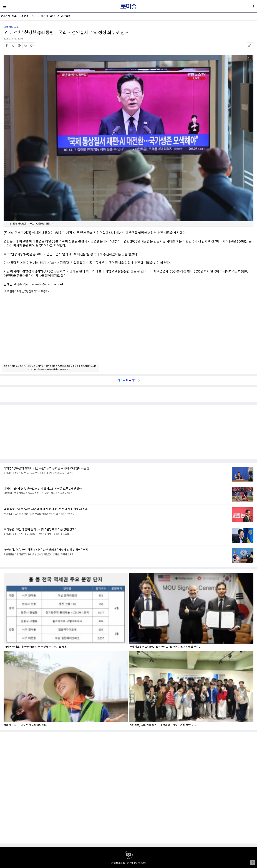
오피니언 (54, 16)
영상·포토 (66, 16)
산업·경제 (43, 16)
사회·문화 (24, 16)
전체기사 (5, 16)
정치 (33, 16)
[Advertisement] (128, 332)
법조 (14, 16)
